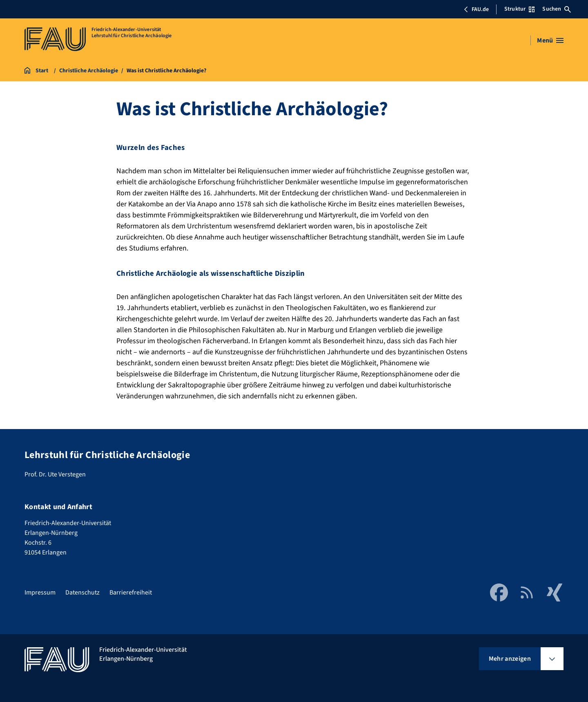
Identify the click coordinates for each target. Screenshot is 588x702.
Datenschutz (82, 592)
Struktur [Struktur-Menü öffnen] (519, 9)
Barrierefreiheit (131, 592)
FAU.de (476, 9)
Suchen (557, 9)
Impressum (40, 592)
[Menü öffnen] (550, 40)
